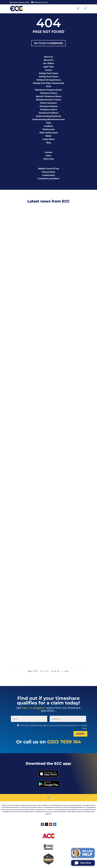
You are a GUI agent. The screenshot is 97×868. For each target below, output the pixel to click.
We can (87, 853)
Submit (80, 734)
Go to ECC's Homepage (48, 43)
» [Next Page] (63, 671)
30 (58, 671)
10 (52, 671)
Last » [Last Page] (67, 671)
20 (55, 671)
